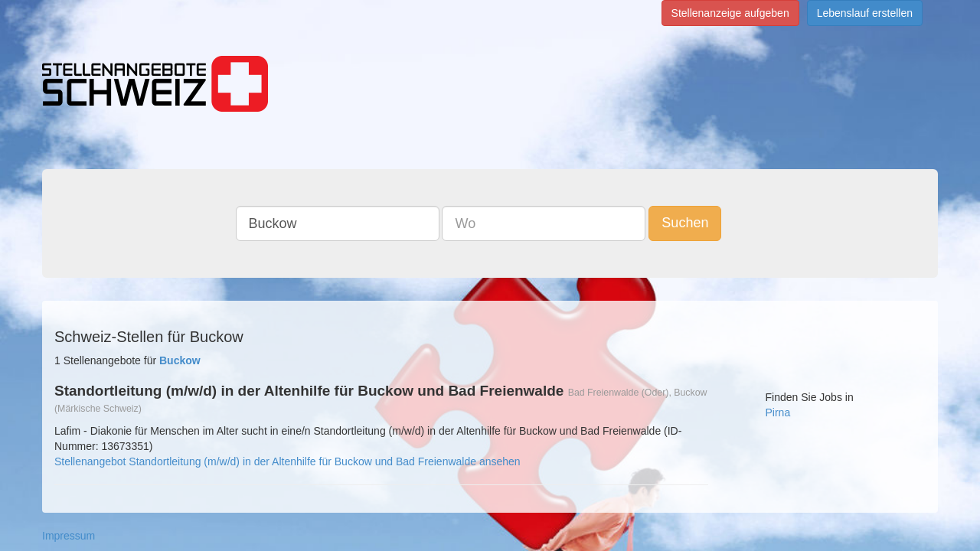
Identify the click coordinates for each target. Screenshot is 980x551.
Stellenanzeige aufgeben (730, 13)
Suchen (696, 223)
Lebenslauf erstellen (865, 13)
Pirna (778, 412)
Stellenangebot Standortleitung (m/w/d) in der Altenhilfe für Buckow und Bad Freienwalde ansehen (287, 461)
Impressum (69, 536)
